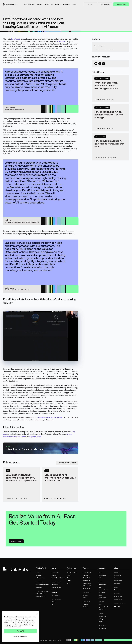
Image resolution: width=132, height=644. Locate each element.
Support (101, 622)
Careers (116, 578)
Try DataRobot (105, 4)
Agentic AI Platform (41, 596)
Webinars (101, 578)
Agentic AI (86, 575)
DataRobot (15, 39)
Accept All (20, 631)
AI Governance (87, 583)
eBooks (101, 595)
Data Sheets (102, 592)
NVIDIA (53, 602)
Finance (54, 575)
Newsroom (117, 590)
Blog (100, 587)
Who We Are (118, 575)
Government (55, 590)
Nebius (69, 581)
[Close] (37, 614)
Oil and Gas (55, 585)
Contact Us (117, 583)
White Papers (102, 598)
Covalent (85, 595)
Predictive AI (86, 581)
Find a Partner (118, 596)
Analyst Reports (103, 585)
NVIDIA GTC (102, 610)
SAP (53, 604)
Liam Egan (100, 46)
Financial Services (56, 587)
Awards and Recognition (42, 585)
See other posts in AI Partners (67, 463)
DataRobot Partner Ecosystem (50, 417)
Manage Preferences (20, 636)
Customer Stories (103, 590)
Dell (68, 578)
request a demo (35, 437)
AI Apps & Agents (40, 594)
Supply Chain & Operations (59, 578)
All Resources (102, 628)
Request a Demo (121, 4)
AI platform (61, 41)
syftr (84, 598)
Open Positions (118, 581)
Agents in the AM (103, 607)
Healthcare (55, 592)
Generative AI (87, 578)
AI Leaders (39, 575)
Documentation (103, 616)
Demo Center (102, 575)
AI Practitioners (40, 578)
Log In (90, 4)
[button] (29, 4)
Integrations (86, 604)
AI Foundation (87, 588)
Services (85, 607)
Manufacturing (56, 595)
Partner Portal (118, 599)
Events (100, 604)
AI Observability (87, 586)
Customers (39, 587)
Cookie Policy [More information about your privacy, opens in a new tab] (16, 627)
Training (101, 619)
